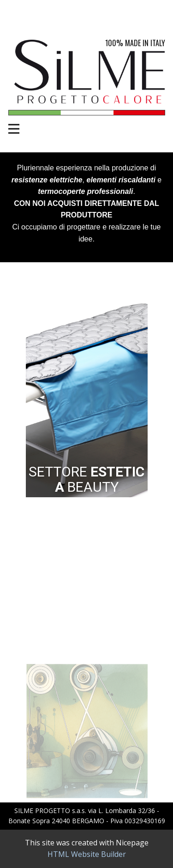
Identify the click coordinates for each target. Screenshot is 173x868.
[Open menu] (14, 129)
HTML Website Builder (87, 854)
